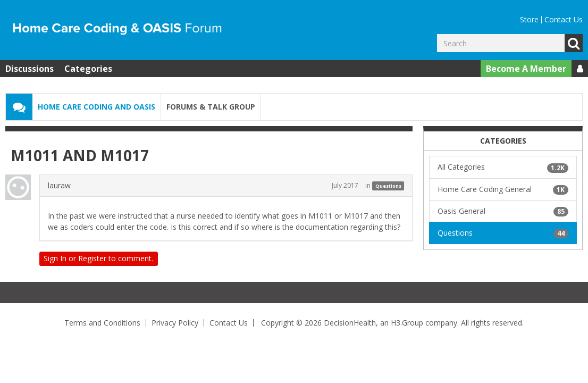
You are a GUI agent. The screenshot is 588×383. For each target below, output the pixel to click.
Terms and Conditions (102, 323)
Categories (88, 69)
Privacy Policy (175, 323)
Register (92, 258)
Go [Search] (574, 43)
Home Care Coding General (503, 189)
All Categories (503, 167)
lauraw (59, 185)
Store (529, 19)
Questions (388, 186)
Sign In (55, 258)
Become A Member (526, 69)
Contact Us (564, 19)
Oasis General (503, 211)
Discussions (30, 69)
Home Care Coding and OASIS (96, 107)
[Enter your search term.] (501, 43)
